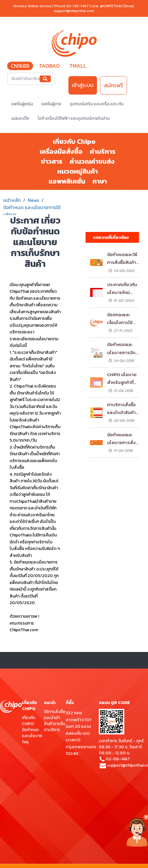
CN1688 (20, 66)
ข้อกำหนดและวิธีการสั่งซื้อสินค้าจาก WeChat (122, 259)
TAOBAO (49, 66)
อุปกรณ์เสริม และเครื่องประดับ (97, 104)
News (33, 200)
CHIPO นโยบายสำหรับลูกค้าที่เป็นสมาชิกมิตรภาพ (122, 379)
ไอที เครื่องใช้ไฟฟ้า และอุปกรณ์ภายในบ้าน (73, 118)
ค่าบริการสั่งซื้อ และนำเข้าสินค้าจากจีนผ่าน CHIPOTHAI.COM (122, 409)
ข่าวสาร (52, 161)
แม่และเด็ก (20, 118)
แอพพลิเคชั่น (67, 181)
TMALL (78, 66)
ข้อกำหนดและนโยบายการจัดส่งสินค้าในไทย (121, 349)
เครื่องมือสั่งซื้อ (61, 151)
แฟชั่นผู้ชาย (51, 104)
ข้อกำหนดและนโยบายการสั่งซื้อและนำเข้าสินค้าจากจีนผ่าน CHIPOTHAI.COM (123, 439)
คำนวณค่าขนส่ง (92, 161)
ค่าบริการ (103, 151)
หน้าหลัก (12, 200)
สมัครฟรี (113, 85)
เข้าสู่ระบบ (83, 85)
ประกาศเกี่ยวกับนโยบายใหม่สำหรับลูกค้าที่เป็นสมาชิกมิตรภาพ (122, 289)
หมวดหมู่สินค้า (78, 171)
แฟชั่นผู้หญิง (22, 104)
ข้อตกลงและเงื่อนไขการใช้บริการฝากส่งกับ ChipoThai (123, 319)
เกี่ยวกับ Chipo (74, 142)
